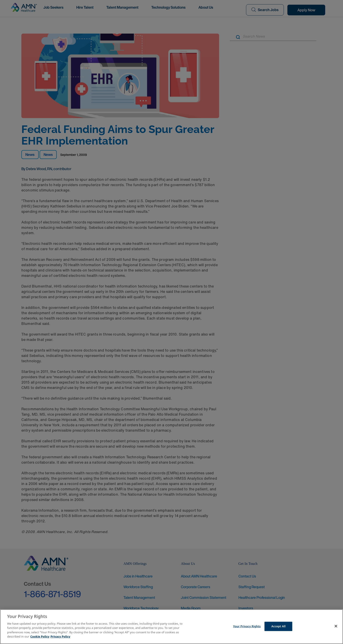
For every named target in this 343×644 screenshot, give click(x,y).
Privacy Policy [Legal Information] (60, 636)
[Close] (336, 626)
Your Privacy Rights (247, 626)
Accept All (278, 626)
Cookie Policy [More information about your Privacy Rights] (40, 636)
